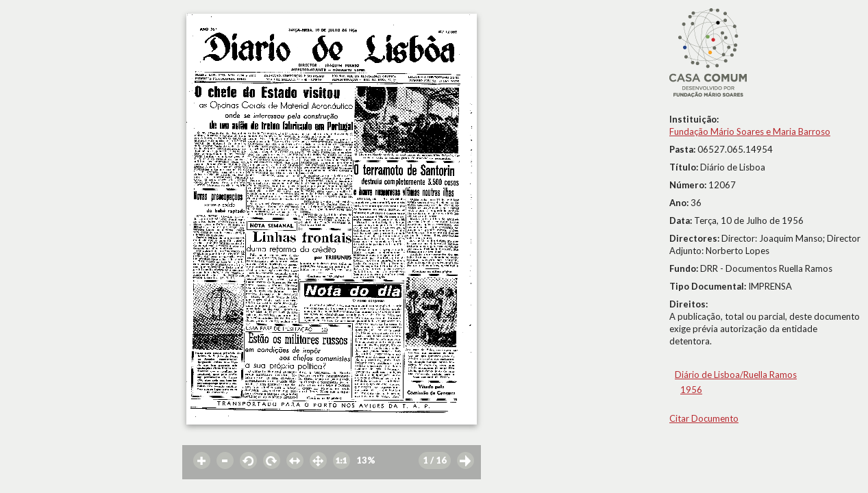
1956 (691, 390)
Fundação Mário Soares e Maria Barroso (750, 131)
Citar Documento (704, 418)
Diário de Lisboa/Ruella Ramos (736, 375)
